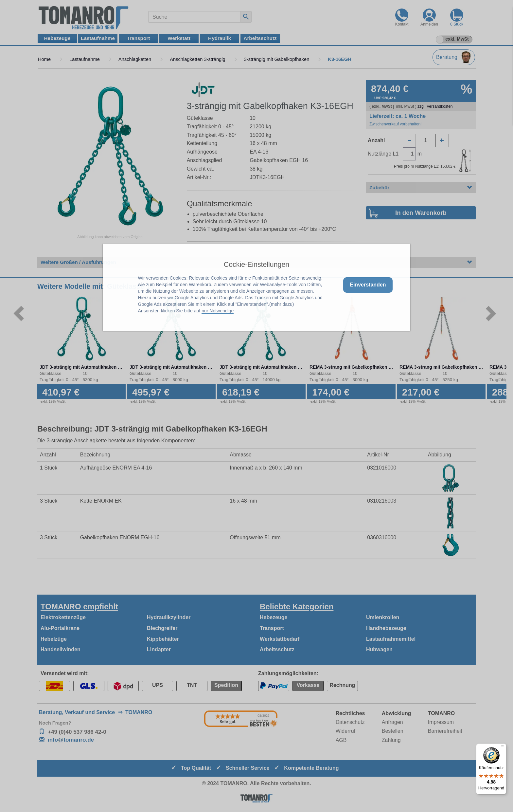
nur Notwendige (218, 311)
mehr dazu (282, 304)
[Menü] (503, 747)
